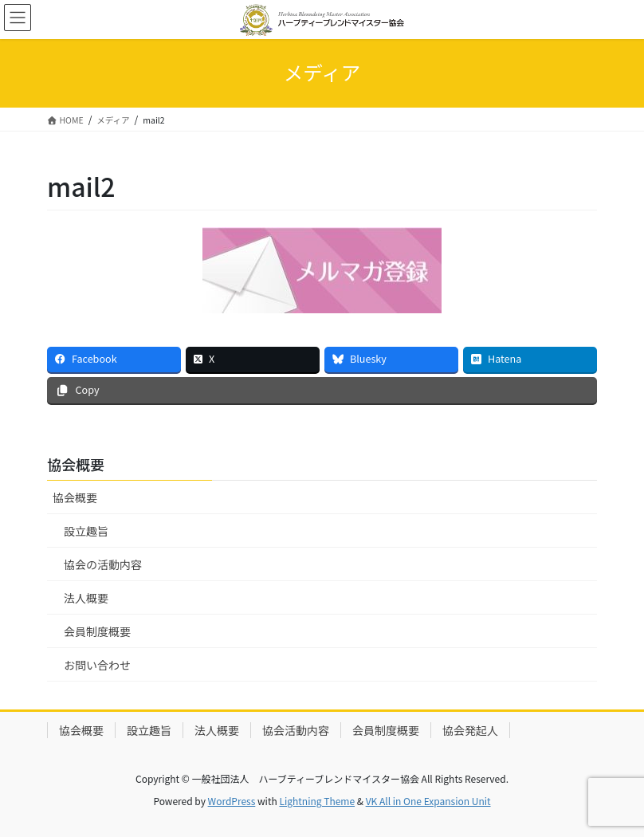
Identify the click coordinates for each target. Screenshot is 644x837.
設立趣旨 (86, 531)
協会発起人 (470, 730)
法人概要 (86, 598)
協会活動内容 (296, 730)
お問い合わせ (97, 665)
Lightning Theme (317, 801)
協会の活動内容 (103, 564)
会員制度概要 (97, 631)
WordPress (232, 801)
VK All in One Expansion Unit (428, 801)
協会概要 (75, 497)
